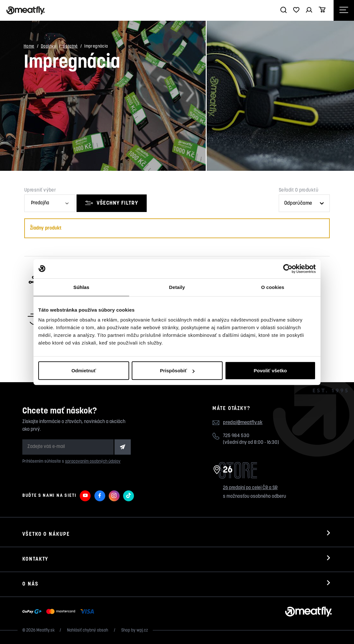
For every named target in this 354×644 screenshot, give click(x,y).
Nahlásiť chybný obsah (88, 630)
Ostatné (70, 46)
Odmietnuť (84, 371)
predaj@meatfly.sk (243, 423)
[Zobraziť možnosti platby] (60, 612)
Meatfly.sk (46, 630)
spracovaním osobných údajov (93, 462)
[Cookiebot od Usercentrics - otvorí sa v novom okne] (288, 269)
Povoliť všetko (270, 371)
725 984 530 (236, 436)
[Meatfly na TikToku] (129, 496)
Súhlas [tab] (81, 287)
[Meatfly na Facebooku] (100, 496)
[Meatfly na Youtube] (85, 496)
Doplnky (49, 46)
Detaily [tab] (177, 287)
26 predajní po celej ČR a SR (250, 488)
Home (29, 46)
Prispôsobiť (177, 371)
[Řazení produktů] (304, 203)
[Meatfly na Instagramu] (114, 496)
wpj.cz (142, 630)
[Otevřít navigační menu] (344, 10)
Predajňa (40, 203)
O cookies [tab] (273, 287)
